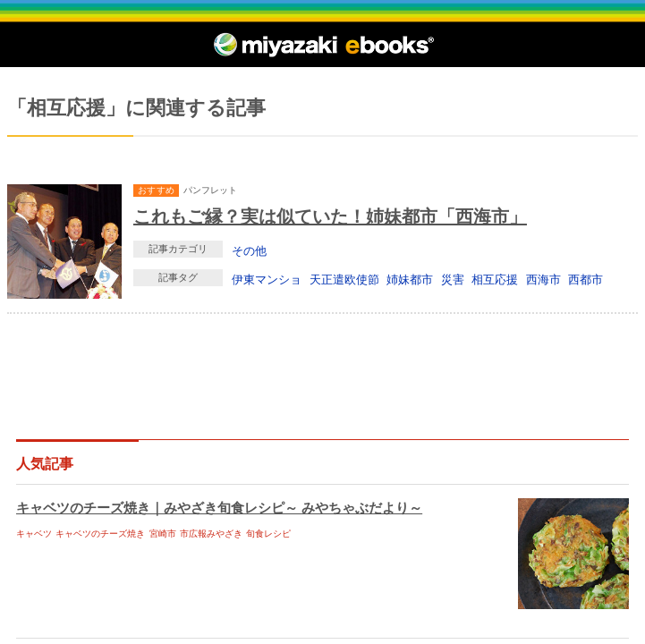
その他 (249, 250)
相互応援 (495, 279)
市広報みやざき (211, 534)
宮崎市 (163, 534)
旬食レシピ (268, 534)
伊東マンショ (267, 279)
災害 (453, 279)
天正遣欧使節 (344, 279)
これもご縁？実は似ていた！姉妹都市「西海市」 (330, 216)
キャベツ (34, 534)
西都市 (586, 279)
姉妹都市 (410, 279)
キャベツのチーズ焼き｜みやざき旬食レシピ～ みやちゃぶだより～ (219, 508)
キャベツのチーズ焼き (100, 534)
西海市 (543, 279)
